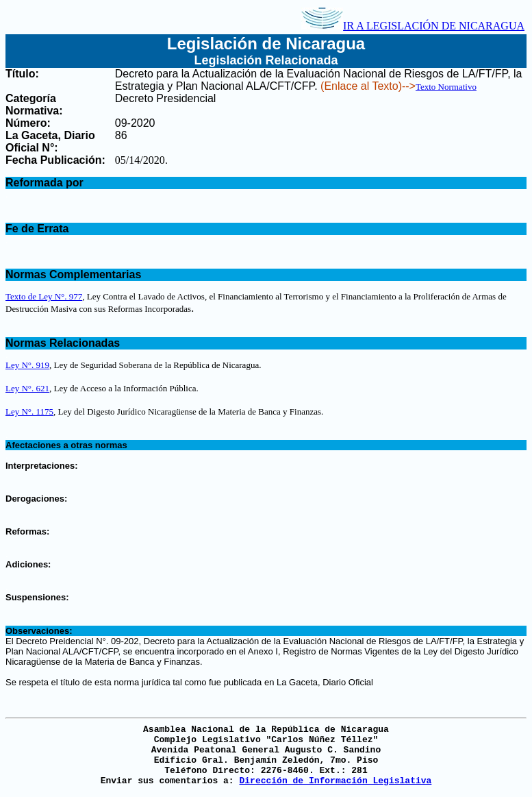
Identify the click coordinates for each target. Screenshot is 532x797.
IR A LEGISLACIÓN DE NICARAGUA (413, 26)
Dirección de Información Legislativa (335, 781)
